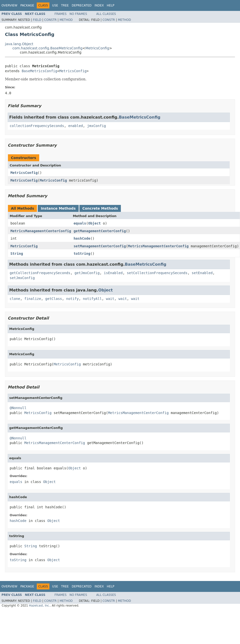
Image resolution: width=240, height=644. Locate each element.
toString (82, 254)
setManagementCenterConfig (100, 246)
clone (15, 299)
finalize (33, 299)
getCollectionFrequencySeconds (40, 273)
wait (110, 299)
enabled (76, 126)
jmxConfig (97, 126)
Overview (9, 5)
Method (66, 20)
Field (37, 20)
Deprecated (82, 5)
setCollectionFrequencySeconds (157, 273)
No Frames (78, 14)
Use (55, 5)
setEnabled (202, 273)
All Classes (106, 14)
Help (111, 5)
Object (94, 223)
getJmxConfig (87, 273)
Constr (50, 20)
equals (80, 223)
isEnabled (113, 273)
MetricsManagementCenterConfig (41, 231)
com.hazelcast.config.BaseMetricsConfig (47, 48)
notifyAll (92, 299)
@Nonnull (18, 408)
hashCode (82, 238)
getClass (53, 299)
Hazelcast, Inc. (39, 606)
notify (73, 299)
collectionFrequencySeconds (37, 126)
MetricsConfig (97, 48)
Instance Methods (58, 208)
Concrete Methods (100, 208)
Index (99, 5)
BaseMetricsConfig (39, 71)
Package (27, 5)
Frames (61, 14)
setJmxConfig (22, 278)
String (17, 254)
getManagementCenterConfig (100, 231)
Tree (65, 5)
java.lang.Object (19, 44)
